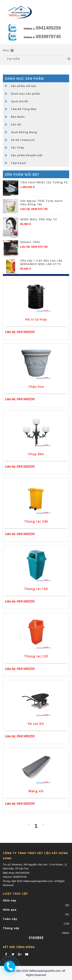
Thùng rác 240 (36, 521)
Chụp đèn (36, 454)
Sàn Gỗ (16, 124)
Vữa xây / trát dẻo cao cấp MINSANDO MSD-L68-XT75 (41, 262)
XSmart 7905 (30, 242)
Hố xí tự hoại (36, 319)
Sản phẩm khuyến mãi (27, 155)
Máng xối (36, 791)
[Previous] (29, 825)
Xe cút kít (36, 724)
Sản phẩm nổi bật (24, 86)
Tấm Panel (18, 163)
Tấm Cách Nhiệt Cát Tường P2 (44, 182)
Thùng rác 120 (36, 656)
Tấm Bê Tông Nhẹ (24, 109)
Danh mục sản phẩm (26, 94)
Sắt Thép (18, 148)
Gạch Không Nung (24, 132)
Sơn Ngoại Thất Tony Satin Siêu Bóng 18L (41, 202)
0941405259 (48, 28)
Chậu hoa (36, 387)
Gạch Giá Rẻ (19, 101)
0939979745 (48, 37)
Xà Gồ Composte (23, 140)
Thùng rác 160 (36, 589)
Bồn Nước (18, 117)
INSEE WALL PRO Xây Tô (39, 219)
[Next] (43, 825)
